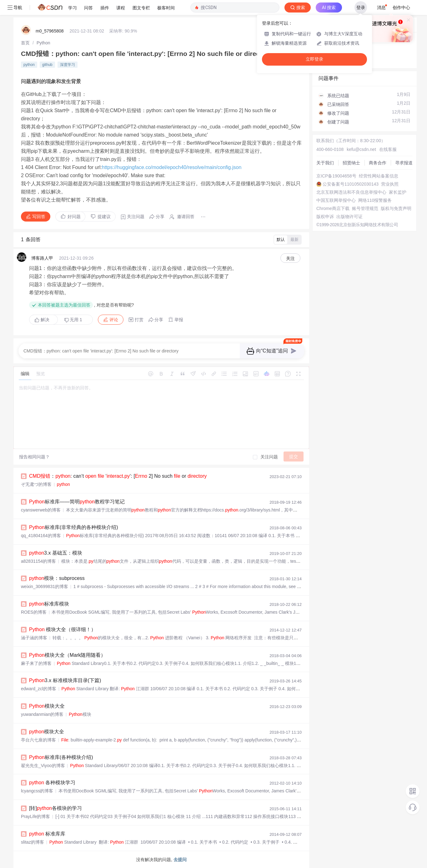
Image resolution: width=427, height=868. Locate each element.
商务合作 (378, 163)
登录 (361, 7)
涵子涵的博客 (34, 638)
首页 (25, 43)
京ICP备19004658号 (336, 176)
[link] (25, 43)
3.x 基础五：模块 (56, 553)
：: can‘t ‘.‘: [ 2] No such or (118, 476)
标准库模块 (49, 604)
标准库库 (47, 834)
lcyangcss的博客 (37, 791)
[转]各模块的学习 (55, 808)
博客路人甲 (42, 258)
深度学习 (68, 65)
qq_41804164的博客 (41, 536)
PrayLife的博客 (35, 816)
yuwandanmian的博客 (42, 714)
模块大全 (47, 706)
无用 (73, 320)
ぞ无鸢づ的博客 (36, 484)
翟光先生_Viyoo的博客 (43, 766)
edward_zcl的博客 (39, 689)
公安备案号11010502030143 (351, 184)
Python (43, 43)
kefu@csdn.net (361, 149)
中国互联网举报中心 (336, 200)
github (47, 65)
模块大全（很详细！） (63, 629)
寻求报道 (404, 163)
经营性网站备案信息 (379, 176)
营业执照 (390, 184)
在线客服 (388, 149)
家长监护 (398, 192)
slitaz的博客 (33, 842)
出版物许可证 (349, 217)
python (29, 65)
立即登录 (314, 59)
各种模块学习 (52, 783)
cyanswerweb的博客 (41, 510)
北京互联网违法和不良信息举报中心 (351, 192)
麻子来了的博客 (36, 663)
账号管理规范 (365, 208)
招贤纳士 (351, 163)
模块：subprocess (57, 578)
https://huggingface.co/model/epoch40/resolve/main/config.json (172, 167)
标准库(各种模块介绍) (61, 757)
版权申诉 (325, 217)
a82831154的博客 (38, 561)
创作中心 (401, 7)
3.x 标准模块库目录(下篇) (65, 680)
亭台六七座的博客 (38, 740)
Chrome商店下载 (333, 208)
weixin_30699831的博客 (45, 586)
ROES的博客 (34, 612)
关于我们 (325, 163)
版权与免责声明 (396, 208)
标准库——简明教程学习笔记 (77, 502)
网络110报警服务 (375, 200)
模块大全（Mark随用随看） (67, 655)
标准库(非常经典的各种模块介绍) (73, 527)
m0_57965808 (50, 31)
